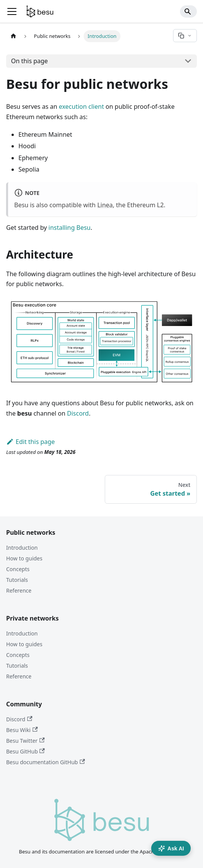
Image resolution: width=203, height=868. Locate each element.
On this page (30, 61)
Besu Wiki (22, 730)
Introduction (22, 548)
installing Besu (69, 228)
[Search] (188, 11)
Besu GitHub (26, 751)
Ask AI (171, 848)
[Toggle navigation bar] (12, 11)
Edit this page (31, 442)
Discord (78, 413)
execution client (81, 106)
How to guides (24, 558)
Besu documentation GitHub (45, 762)
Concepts (18, 569)
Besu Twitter (25, 741)
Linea (105, 205)
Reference (19, 590)
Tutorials (17, 580)
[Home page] (13, 36)
